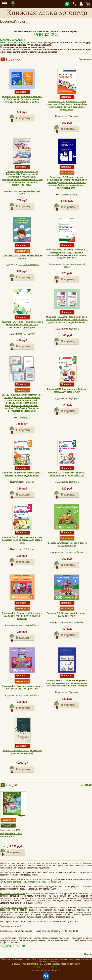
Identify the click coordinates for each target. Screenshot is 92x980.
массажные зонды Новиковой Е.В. (45, 882)
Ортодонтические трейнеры (13, 908)
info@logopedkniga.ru (49, 970)
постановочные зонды (17, 882)
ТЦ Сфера (74, 329)
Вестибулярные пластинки (12, 894)
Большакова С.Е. (70, 194)
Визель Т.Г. (25, 417)
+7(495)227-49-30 (46, 34)
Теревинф (74, 116)
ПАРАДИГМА (29, 334)
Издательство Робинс (29, 265)
